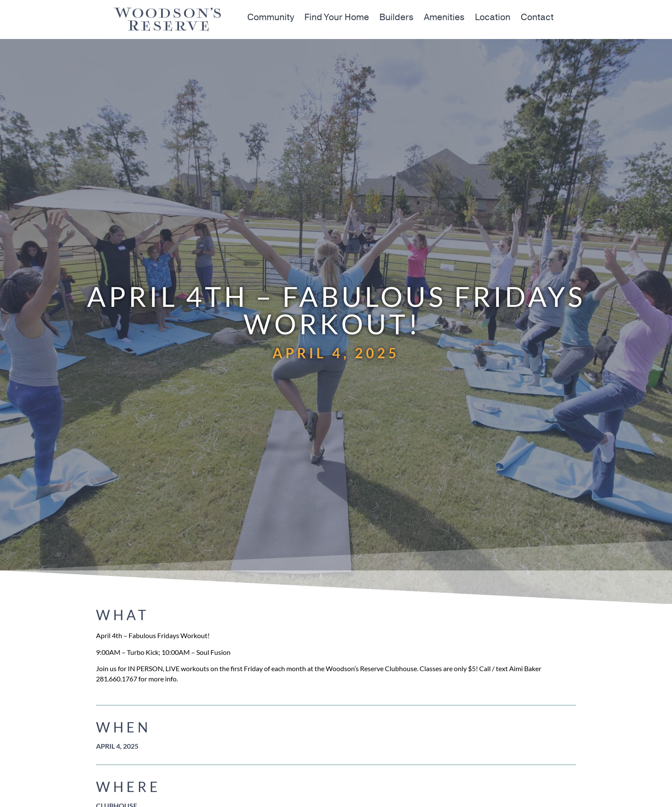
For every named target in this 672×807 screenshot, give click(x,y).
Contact (537, 17)
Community (271, 17)
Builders (396, 17)
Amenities (444, 17)
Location (493, 17)
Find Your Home (337, 17)
